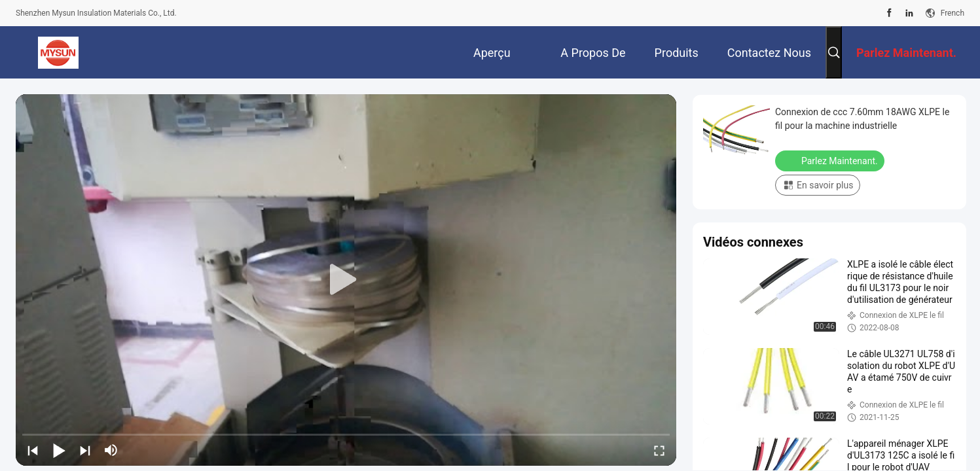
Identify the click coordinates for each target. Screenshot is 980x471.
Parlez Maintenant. (831, 160)
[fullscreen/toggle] (659, 450)
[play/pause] (59, 450)
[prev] (33, 450)
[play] (346, 280)
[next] (85, 450)
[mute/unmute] (111, 450)
